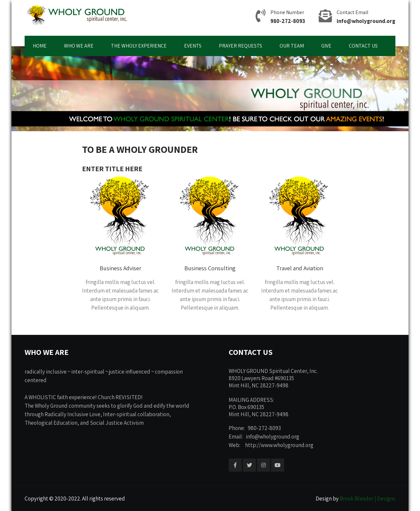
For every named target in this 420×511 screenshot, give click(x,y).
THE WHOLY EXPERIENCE (139, 46)
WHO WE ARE (79, 46)
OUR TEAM (292, 46)
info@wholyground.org (366, 21)
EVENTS (193, 46)
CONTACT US (363, 46)
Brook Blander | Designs (367, 499)
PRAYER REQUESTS (241, 46)
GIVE (326, 46)
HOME (40, 46)
